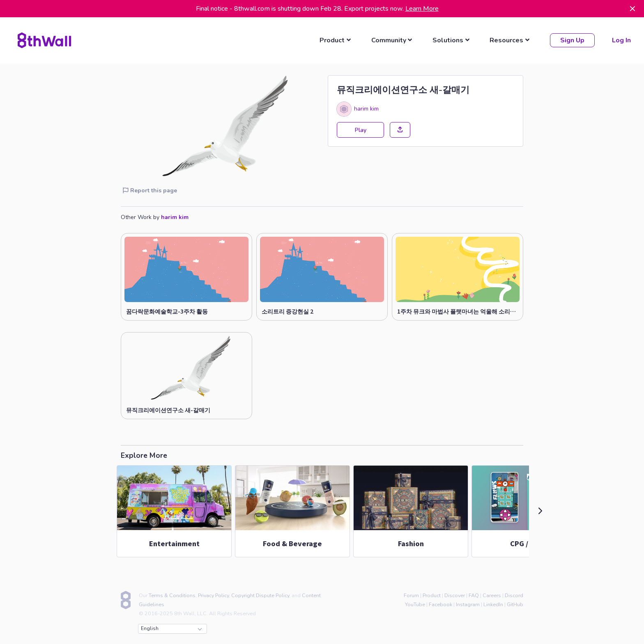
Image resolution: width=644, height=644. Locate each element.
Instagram (468, 603)
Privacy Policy (213, 594)
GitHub (515, 603)
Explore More (144, 455)
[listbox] (336, 40)
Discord (514, 594)
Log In (621, 40)
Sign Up (572, 40)
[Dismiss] (632, 9)
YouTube (415, 603)
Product (432, 594)
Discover (455, 594)
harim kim (366, 108)
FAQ (474, 594)
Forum (411, 594)
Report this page (150, 189)
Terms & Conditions (172, 594)
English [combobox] (171, 628)
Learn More (422, 9)
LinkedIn (493, 603)
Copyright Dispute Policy (260, 594)
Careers (492, 594)
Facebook (440, 603)
